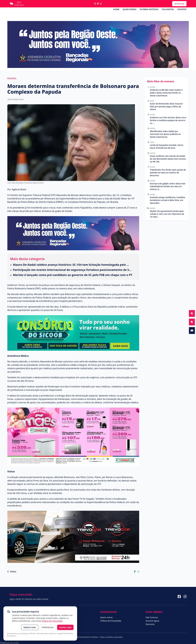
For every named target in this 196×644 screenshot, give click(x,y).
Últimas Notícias (149, 9)
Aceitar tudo (65, 627)
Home (116, 9)
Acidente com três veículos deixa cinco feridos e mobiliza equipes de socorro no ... (168, 120)
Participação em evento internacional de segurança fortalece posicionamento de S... (72, 270)
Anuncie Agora (152, 621)
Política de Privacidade (52, 621)
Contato (182, 9)
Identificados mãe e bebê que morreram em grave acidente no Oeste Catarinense (165, 134)
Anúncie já (179, 4)
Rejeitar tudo (30, 627)
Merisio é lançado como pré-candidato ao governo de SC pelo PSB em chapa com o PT (73, 275)
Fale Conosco (152, 617)
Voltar (12, 572)
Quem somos (130, 9)
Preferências (48, 627)
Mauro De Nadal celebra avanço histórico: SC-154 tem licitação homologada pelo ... (71, 265)
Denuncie (150, 624)
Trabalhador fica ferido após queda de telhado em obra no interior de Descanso (168, 173)
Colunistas (168, 9)
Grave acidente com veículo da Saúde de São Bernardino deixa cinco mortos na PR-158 (168, 159)
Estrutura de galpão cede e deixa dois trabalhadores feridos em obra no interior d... (168, 186)
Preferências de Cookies (9, 643)
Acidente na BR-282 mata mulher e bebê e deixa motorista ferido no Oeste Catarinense (166, 93)
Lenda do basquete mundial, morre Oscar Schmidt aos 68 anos (167, 146)
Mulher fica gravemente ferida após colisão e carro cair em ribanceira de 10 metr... (167, 214)
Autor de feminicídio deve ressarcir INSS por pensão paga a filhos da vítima (166, 107)
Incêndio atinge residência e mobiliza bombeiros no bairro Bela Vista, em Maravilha (168, 200)
